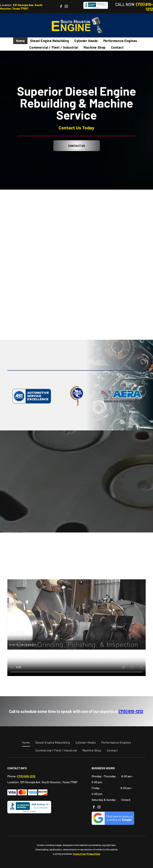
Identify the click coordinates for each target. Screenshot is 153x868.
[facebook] (61, 7)
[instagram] (66, 7)
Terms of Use (79, 854)
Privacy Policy (94, 854)
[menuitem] (20, 41)
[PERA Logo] (76, 396)
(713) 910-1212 (131, 711)
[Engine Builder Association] (121, 396)
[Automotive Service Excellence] (32, 396)
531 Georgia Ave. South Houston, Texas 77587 (21, 7)
